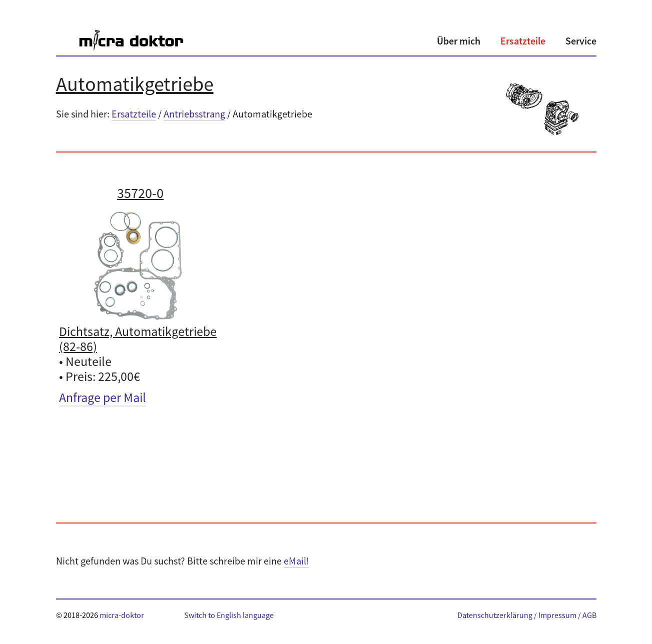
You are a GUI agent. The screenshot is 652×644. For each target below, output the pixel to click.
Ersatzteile (523, 41)
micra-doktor (122, 615)
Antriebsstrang (194, 114)
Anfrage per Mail (103, 397)
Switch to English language (229, 615)
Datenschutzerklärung (495, 615)
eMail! (296, 561)
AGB (589, 615)
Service (581, 41)
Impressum (557, 615)
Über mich (459, 41)
